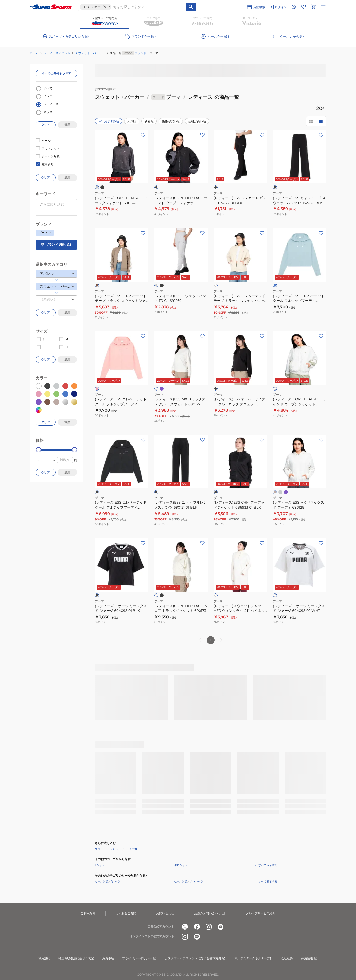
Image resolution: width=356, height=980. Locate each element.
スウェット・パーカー (90, 53)
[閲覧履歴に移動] (294, 7)
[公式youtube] (221, 927)
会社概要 (287, 958)
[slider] (38, 450)
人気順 (132, 121)
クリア (45, 125)
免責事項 (108, 958)
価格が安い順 (171, 121)
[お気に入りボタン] (143, 135)
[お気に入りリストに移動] (304, 7)
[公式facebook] (197, 927)
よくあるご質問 (126, 913)
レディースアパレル (57, 53)
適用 (67, 125)
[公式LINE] (197, 937)
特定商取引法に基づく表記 (76, 958)
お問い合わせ (165, 913)
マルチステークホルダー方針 (254, 958)
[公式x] (185, 927)
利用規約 (44, 958)
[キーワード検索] (191, 7)
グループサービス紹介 (261, 913)
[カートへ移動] (313, 7)
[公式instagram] (209, 927)
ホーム (34, 53)
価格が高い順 (197, 121)
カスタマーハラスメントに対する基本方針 (196, 958)
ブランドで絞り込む (56, 245)
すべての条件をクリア (56, 73)
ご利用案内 (88, 913)
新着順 (149, 121)
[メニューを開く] (323, 7)
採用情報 (310, 958)
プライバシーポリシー (139, 958)
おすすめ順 (109, 121)
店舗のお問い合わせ (210, 913)
